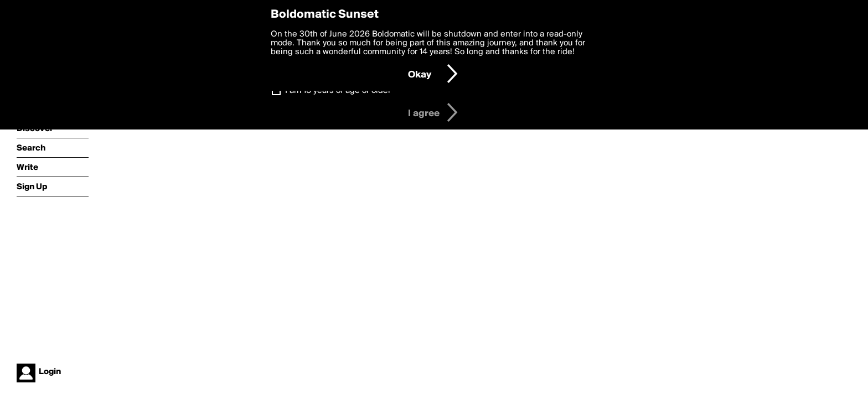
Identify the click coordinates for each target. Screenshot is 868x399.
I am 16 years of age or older (338, 91)
